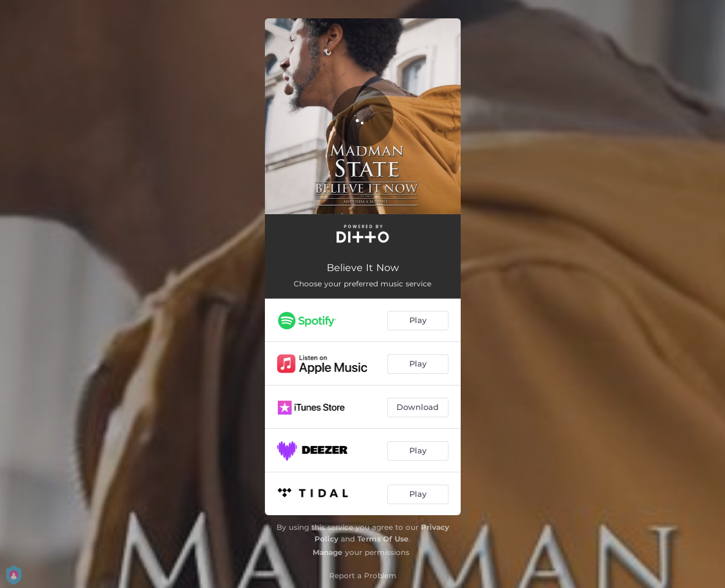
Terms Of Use (383, 539)
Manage (328, 552)
